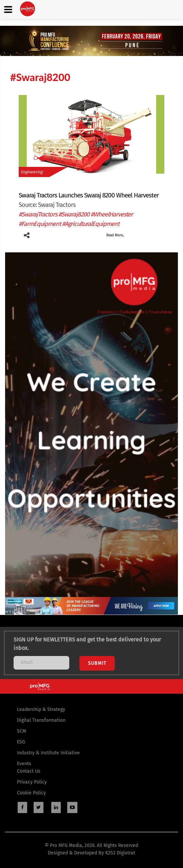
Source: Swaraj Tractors (47, 205)
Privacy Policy (32, 782)
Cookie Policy (31, 793)
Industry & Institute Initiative (48, 753)
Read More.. (115, 235)
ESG (21, 742)
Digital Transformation (41, 720)
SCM (22, 731)
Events (24, 764)
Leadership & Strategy (41, 709)
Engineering (32, 172)
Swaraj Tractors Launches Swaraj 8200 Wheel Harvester (89, 195)
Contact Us (29, 771)
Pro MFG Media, (67, 845)
